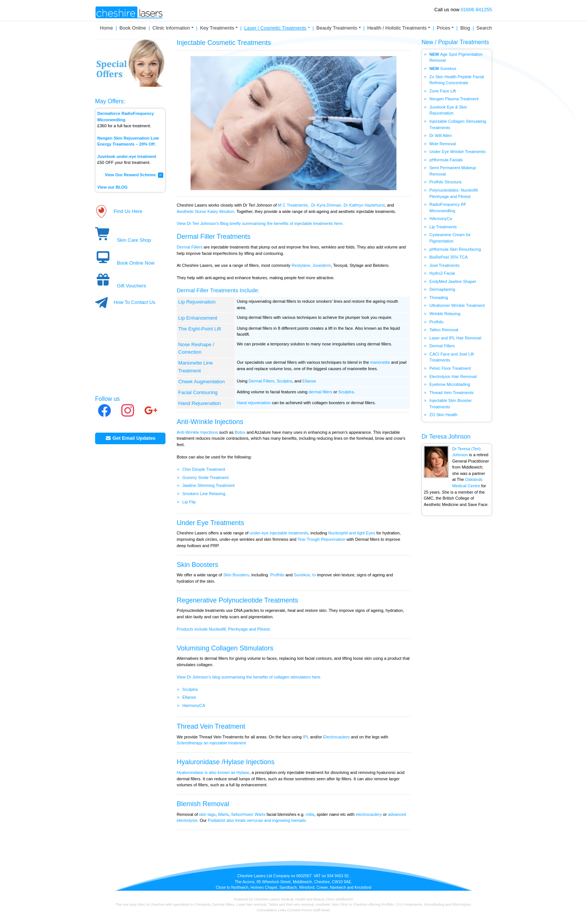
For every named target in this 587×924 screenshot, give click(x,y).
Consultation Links (272, 910)
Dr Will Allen (441, 135)
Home (107, 28)
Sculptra (284, 381)
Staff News (322, 910)
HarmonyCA (194, 705)
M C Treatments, (294, 205)
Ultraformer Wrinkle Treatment (457, 305)
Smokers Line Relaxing (204, 494)
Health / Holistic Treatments (397, 28)
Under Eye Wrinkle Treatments (457, 152)
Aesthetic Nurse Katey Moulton (205, 211)
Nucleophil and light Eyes (352, 533)
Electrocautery (336, 737)
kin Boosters (200, 565)
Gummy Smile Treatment (206, 478)
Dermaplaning (442, 289)
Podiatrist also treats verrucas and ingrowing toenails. (257, 820)
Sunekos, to (305, 575)
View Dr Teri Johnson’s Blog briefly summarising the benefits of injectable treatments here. (261, 223)
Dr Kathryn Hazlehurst (364, 205)
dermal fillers (320, 392)
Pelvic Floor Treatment (450, 368)
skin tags (207, 814)
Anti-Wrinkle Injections (210, 422)
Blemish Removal (203, 804)
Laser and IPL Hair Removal (455, 338)
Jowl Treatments (444, 265)
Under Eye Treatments (210, 523)
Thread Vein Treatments (451, 393)
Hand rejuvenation (254, 403)
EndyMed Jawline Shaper (453, 281)
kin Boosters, (238, 575)
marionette (380, 362)
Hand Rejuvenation (200, 403)
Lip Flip (189, 502)
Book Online (133, 28)
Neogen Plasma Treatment (454, 99)
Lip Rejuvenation (197, 302)
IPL (306, 737)
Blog (465, 28)
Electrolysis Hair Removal (453, 376)
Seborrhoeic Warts (248, 814)
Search (484, 28)
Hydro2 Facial (442, 273)
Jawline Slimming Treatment (209, 485)
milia (310, 814)
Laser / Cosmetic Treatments (275, 28)
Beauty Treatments (337, 28)
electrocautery (368, 814)
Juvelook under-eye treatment (127, 156)
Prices (444, 28)
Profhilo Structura (446, 182)
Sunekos (448, 68)
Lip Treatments (443, 227)
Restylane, (302, 265)
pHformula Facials (446, 160)
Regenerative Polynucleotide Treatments (237, 600)
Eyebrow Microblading (450, 384)
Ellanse (309, 381)
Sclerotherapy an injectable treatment (212, 743)
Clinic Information (171, 28)
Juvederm (322, 265)
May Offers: (110, 101)
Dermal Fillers (190, 247)
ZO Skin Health (443, 415)
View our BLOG (112, 187)
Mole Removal (443, 144)
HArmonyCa (441, 219)
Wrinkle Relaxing (445, 314)
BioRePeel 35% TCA (448, 257)
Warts (223, 814)
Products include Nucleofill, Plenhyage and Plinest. (224, 629)
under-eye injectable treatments (279, 533)
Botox (240, 432)
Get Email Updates (130, 438)
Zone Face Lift (443, 91)
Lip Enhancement (198, 318)
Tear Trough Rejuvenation (322, 539)
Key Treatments (217, 28)
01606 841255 (476, 10)
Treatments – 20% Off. (135, 144)
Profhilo (277, 575)
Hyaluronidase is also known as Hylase (213, 772)
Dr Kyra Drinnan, (327, 205)
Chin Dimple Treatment (204, 469)
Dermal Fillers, (262, 381)
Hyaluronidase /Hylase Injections (226, 762)
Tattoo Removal (444, 330)
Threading (439, 298)
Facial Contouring (198, 392)
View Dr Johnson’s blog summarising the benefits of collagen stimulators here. (249, 677)
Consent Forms (299, 910)
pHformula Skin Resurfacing (455, 249)
